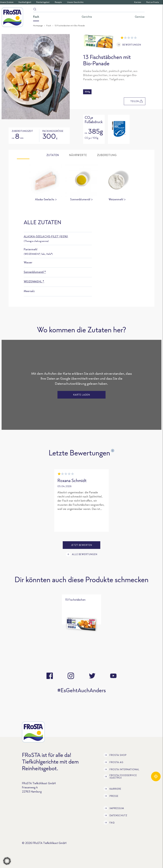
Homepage (38, 26)
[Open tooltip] (119, 129)
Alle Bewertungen (82, 554)
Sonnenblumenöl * (35, 272)
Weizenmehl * (34, 281)
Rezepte (58, 2)
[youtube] (113, 676)
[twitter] (92, 676)
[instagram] (71, 676)
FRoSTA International (121, 769)
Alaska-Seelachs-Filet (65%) (46, 236)
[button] (7, 861)
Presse (111, 796)
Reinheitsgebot (43, 2)
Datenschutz (115, 815)
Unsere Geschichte (75, 2)
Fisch (49, 26)
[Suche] (89, 10)
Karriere (138, 2)
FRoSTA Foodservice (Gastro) (120, 776)
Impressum (114, 808)
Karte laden (82, 395)
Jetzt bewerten (81, 545)
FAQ (109, 822)
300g (87, 92)
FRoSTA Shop (115, 755)
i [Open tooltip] (113, 450)
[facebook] (50, 676)
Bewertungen (129, 45)
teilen (136, 101)
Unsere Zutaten (7, 2)
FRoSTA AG (113, 762)
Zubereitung (107, 155)
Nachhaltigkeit (25, 2)
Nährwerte (78, 155)
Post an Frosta (153, 2)
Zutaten (53, 155)
